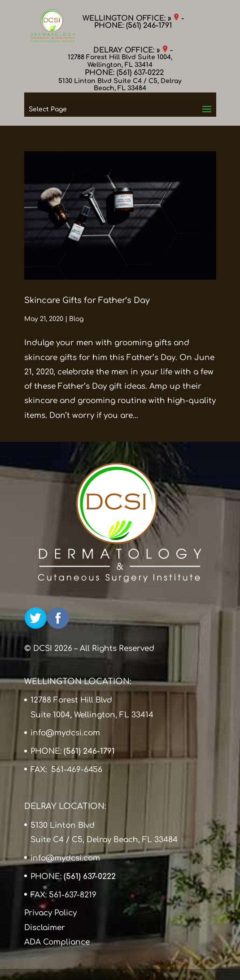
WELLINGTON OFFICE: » (131, 18)
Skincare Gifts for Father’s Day (87, 300)
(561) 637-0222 (140, 73)
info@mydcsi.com (65, 733)
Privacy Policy (50, 913)
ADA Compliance (57, 942)
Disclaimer (45, 928)
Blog (76, 319)
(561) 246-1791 (149, 26)
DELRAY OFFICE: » (131, 50)
